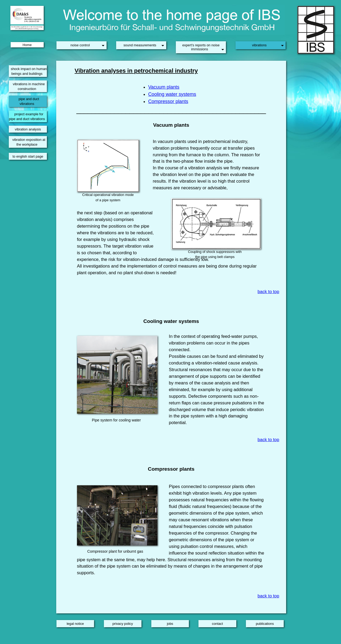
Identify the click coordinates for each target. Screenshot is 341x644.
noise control (80, 45)
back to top (268, 292)
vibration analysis (28, 129)
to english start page (28, 156)
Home (27, 45)
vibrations (259, 45)
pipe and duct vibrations (29, 101)
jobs (170, 624)
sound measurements (140, 45)
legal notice (75, 624)
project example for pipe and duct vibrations (27, 116)
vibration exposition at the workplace (29, 142)
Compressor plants (168, 101)
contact (218, 624)
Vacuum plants (164, 87)
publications (265, 624)
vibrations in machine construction (29, 86)
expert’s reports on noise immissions (201, 47)
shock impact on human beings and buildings (29, 71)
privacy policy (123, 624)
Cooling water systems (172, 94)
